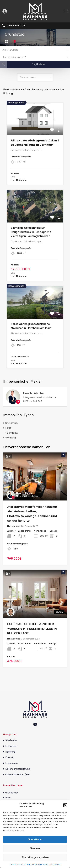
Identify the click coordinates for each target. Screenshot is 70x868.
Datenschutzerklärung (38, 864)
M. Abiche (22, 612)
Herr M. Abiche (33, 393)
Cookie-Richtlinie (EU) (17, 775)
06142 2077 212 (16, 26)
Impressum (55, 864)
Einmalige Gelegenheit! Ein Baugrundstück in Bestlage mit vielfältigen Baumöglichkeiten (31, 232)
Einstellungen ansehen (35, 857)
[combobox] (35, 50)
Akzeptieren (35, 840)
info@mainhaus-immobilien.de (40, 397)
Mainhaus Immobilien (27, 496)
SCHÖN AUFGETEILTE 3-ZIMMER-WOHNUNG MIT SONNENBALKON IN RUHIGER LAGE (32, 629)
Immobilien (11, 746)
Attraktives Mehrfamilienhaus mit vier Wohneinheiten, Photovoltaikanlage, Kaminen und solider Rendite (32, 514)
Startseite (11, 740)
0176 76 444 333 (33, 401)
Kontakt (10, 758)
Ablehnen (35, 848)
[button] (65, 805)
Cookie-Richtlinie (18, 864)
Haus (8, 428)
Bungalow (12, 433)
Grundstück (12, 423)
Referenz (10, 752)
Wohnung (11, 438)
